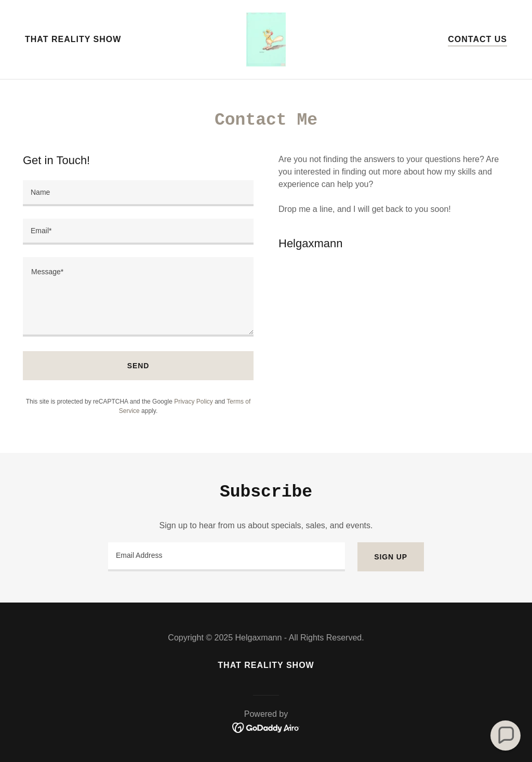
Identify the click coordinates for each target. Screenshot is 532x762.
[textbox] (138, 193)
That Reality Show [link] (73, 39)
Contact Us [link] (477, 39)
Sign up (391, 557)
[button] (506, 736)
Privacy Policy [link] (194, 402)
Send (138, 366)
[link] (266, 39)
